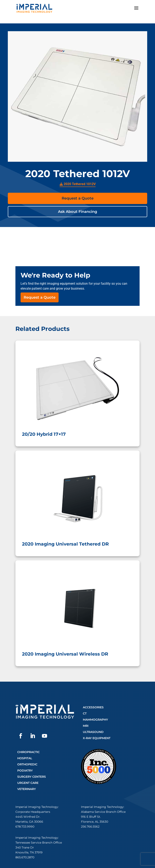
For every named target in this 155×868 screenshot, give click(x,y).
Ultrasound (93, 732)
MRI (86, 726)
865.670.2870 (25, 857)
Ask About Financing (77, 212)
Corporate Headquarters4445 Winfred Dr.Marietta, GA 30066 (33, 817)
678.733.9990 (25, 827)
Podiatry (25, 771)
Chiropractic (28, 752)
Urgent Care (28, 783)
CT (85, 713)
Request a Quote (78, 198)
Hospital (25, 758)
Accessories (93, 707)
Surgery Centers (32, 777)
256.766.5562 (90, 827)
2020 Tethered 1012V (78, 184)
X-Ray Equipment (97, 738)
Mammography (95, 720)
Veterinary (27, 789)
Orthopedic (27, 764)
